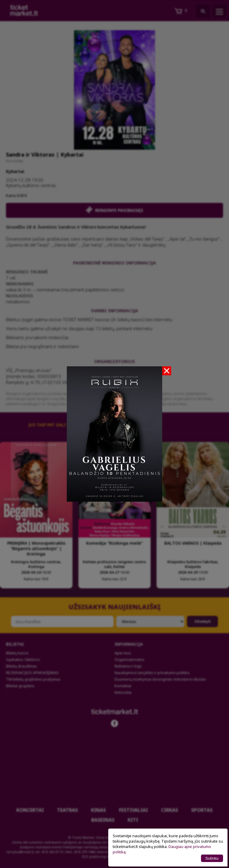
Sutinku (212, 858)
